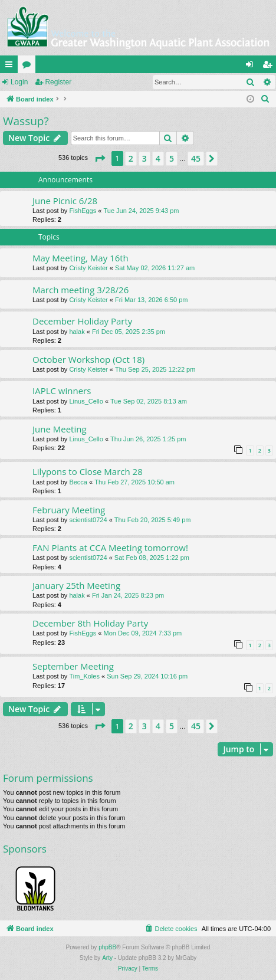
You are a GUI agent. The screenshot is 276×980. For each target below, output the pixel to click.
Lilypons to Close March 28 (88, 471)
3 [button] (144, 158)
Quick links (11, 67)
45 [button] (196, 158)
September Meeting (73, 666)
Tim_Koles (84, 676)
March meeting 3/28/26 (80, 290)
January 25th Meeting (76, 585)
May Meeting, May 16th (80, 258)
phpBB (107, 947)
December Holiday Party (82, 321)
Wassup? (26, 121)
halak (77, 332)
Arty (107, 958)
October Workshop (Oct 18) (88, 359)
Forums (29, 67)
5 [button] (172, 158)
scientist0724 (88, 520)
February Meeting (69, 510)
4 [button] (158, 158)
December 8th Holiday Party (90, 623)
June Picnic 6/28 (65, 201)
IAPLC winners (62, 391)
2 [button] (131, 158)
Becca (78, 482)
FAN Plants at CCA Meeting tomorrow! (110, 548)
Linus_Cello (86, 401)
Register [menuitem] (270, 67)
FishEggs (83, 211)
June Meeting (60, 429)
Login (19, 82)
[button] (100, 159)
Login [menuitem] (252, 67)
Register (58, 82)
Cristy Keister (88, 268)
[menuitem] (265, 99)
